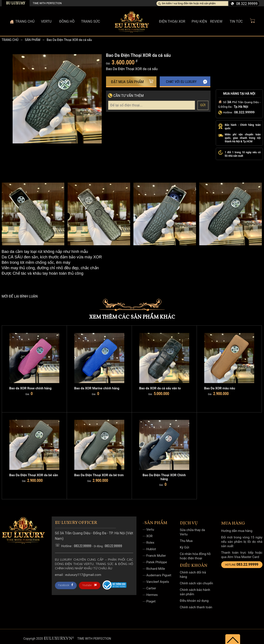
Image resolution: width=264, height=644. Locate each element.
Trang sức (90, 21)
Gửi (203, 105)
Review (216, 21)
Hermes (152, 595)
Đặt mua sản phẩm (132, 82)
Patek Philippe (157, 562)
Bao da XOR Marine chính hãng (97, 388)
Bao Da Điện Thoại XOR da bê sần (34, 475)
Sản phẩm (32, 40)
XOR (149, 536)
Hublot (151, 549)
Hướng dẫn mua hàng (237, 531)
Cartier (151, 588)
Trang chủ (10, 40)
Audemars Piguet (159, 575)
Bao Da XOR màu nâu (220, 388)
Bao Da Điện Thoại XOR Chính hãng (164, 477)
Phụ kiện (199, 21)
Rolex (150, 543)
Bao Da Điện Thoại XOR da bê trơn (99, 475)
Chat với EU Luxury (187, 82)
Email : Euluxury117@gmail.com (78, 575)
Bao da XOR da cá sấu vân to (160, 388)
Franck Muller (156, 556)
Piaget (151, 601)
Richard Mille (156, 569)
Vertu (150, 530)
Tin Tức (236, 21)
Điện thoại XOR (172, 21)
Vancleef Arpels (158, 582)
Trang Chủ (25, 21)
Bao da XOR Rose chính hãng (31, 388)
